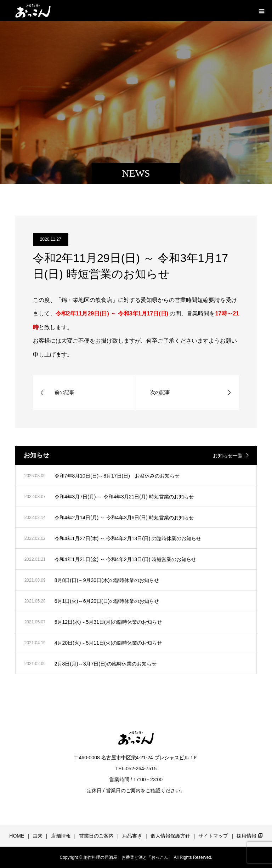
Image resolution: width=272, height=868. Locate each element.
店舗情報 (61, 836)
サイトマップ (213, 836)
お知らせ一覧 (228, 456)
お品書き (132, 836)
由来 (38, 836)
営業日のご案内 (96, 836)
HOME (17, 836)
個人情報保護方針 (170, 836)
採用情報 (250, 836)
